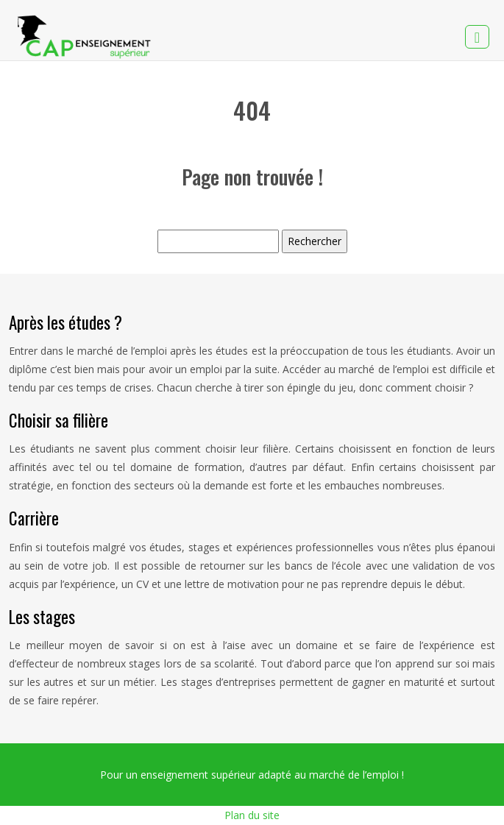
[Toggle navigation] (477, 37)
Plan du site (252, 815)
